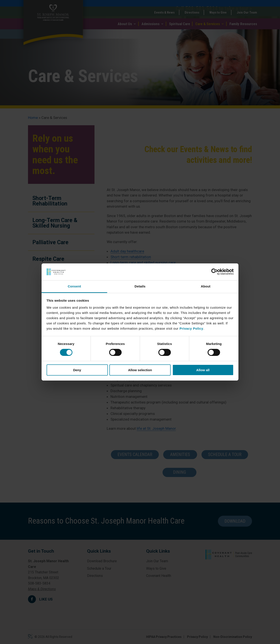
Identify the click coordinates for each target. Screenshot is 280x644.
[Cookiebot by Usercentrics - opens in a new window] (214, 272)
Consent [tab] (74, 286)
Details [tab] (140, 286)
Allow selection (140, 370)
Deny (77, 370)
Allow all (203, 370)
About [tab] (206, 286)
